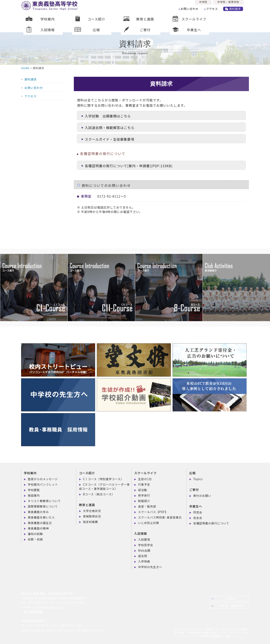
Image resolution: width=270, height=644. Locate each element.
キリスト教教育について (44, 501)
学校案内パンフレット (43, 484)
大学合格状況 (92, 511)
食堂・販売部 (147, 506)
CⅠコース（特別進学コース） (103, 479)
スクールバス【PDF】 (153, 512)
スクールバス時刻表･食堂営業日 (160, 517)
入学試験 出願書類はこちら (106, 116)
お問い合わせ (190, 10)
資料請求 (235, 10)
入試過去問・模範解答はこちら (108, 128)
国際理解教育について (43, 506)
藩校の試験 (35, 534)
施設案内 (34, 495)
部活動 (143, 490)
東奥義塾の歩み (38, 512)
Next (259, 282)
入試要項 (144, 539)
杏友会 (198, 518)
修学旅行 (144, 495)
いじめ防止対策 (149, 523)
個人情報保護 (33, 612)
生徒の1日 (145, 479)
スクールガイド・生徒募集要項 (108, 139)
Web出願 (144, 550)
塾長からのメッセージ (43, 479)
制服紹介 (144, 501)
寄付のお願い (202, 496)
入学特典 (144, 561)
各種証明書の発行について (211, 523)
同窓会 (198, 512)
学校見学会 (146, 545)
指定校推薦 (90, 522)
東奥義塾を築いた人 (41, 517)
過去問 (143, 556)
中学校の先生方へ (150, 567)
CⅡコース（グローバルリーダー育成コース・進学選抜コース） (104, 486)
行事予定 (144, 484)
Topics (198, 479)
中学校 (203, 3)
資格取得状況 (92, 516)
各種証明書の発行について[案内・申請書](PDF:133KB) (127, 166)
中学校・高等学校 (229, 3)
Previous (2, 282)
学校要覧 (34, 490)
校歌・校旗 (35, 539)
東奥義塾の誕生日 (40, 523)
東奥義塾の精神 (38, 528)
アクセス (213, 10)
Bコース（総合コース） (99, 494)
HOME (25, 68)
